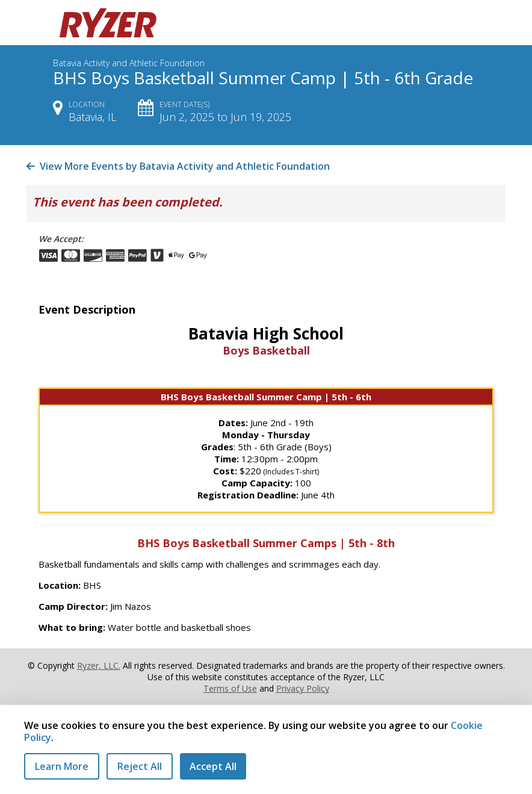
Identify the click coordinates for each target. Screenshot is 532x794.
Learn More (62, 766)
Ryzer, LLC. (99, 665)
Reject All (140, 766)
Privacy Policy (303, 688)
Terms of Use (230, 688)
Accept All (213, 766)
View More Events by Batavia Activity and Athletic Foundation (178, 166)
